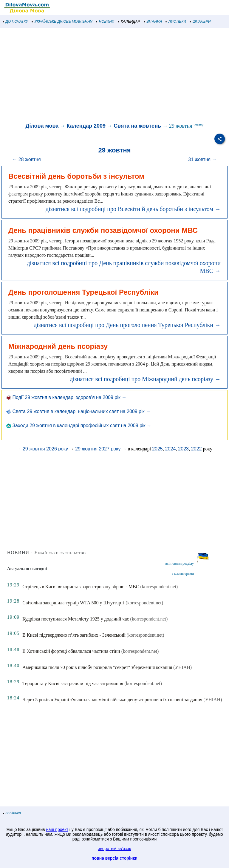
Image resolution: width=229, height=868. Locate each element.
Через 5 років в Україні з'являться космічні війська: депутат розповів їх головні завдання (112, 700)
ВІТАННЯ (153, 22)
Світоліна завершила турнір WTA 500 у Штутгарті (73, 603)
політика (12, 813)
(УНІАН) (182, 667)
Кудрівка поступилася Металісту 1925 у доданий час (76, 619)
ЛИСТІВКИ (176, 22)
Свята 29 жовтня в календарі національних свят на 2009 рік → (78, 411)
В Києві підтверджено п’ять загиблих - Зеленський (74, 635)
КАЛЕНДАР (129, 22)
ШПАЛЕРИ (200, 22)
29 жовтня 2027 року (98, 449)
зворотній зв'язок (114, 849)
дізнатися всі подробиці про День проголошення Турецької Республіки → (127, 325)
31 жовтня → (202, 159)
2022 (196, 449)
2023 (183, 449)
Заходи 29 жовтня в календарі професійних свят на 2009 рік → (79, 425)
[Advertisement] (114, 76)
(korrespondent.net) (159, 587)
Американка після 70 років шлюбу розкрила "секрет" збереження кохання (97, 667)
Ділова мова (42, 126)
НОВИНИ (105, 22)
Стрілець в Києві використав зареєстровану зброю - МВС (81, 587)
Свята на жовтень (137, 126)
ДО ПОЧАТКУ (16, 22)
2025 (157, 449)
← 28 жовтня (26, 159)
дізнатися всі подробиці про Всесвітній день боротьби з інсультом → (133, 209)
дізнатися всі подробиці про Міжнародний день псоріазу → (145, 379)
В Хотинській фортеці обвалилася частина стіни (71, 651)
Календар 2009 (86, 126)
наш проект (57, 829)
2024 (171, 449)
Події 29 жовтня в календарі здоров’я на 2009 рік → (66, 397)
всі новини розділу (180, 563)
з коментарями (183, 574)
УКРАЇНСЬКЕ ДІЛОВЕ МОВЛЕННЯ (62, 22)
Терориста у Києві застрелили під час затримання (73, 683)
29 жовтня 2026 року (45, 449)
